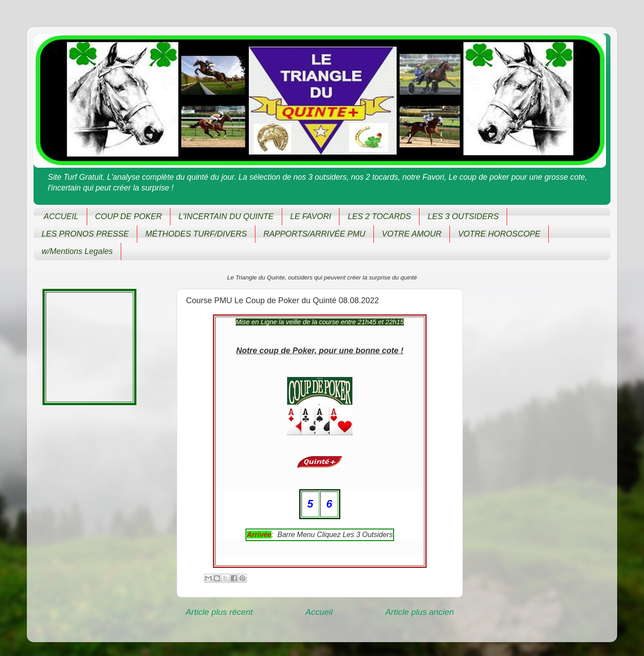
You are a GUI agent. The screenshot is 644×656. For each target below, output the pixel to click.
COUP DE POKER (129, 216)
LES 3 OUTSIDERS (463, 216)
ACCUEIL (61, 216)
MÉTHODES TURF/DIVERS (196, 234)
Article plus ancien (420, 612)
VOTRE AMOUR (412, 234)
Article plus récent (219, 612)
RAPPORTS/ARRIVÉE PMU (314, 234)
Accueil (319, 612)
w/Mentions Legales (77, 251)
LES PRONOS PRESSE (85, 234)
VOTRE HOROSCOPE (499, 234)
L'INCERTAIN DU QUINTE (226, 216)
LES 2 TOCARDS (379, 216)
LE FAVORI (311, 216)
